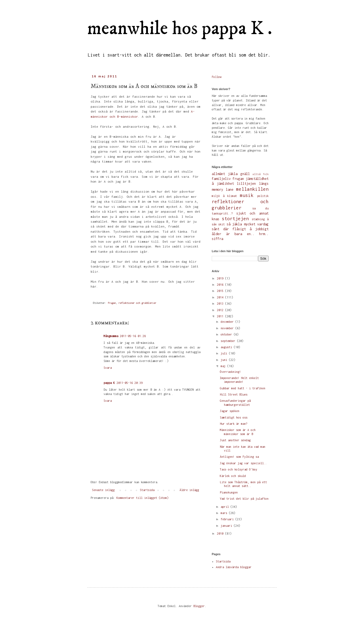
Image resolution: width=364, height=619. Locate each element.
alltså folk (261, 174)
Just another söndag (235, 440)
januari (227, 526)
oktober (227, 334)
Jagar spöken (230, 411)
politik (263, 196)
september (229, 341)
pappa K (109, 383)
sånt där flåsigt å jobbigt (240, 229)
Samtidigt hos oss (234, 417)
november (228, 328)
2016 (221, 285)
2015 (221, 291)
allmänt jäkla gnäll (231, 174)
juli (225, 353)
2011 (221, 316)
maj (224, 366)
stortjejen (235, 219)
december (228, 322)
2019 (221, 278)
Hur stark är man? (234, 424)
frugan (112, 303)
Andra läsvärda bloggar (234, 567)
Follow (217, 77)
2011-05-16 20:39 (130, 383)
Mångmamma (111, 336)
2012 (221, 310)
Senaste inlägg (103, 490)
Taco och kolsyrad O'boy (239, 469)
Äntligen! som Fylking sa (239, 457)
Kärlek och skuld (233, 476)
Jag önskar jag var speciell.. (243, 463)
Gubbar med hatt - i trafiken (243, 388)
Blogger (199, 606)
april (226, 507)
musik (247, 195)
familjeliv (221, 179)
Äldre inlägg (189, 490)
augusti (227, 347)
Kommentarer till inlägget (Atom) (143, 498)
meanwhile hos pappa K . (180, 29)
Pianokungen (229, 492)
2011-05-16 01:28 (133, 336)
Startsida (147, 490)
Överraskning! (230, 372)
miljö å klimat (224, 196)
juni (225, 360)
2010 (221, 534)
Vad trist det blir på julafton (244, 499)
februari (228, 519)
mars (225, 513)
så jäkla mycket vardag (248, 224)
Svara (108, 368)
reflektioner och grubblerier (137, 303)
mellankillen (252, 189)
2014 (221, 297)
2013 (221, 304)
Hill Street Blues (234, 394)
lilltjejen (246, 184)
